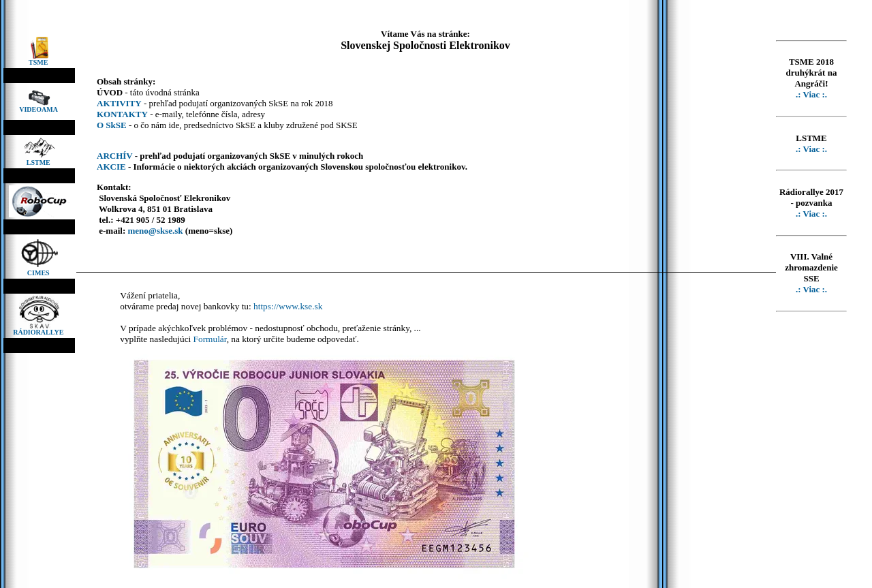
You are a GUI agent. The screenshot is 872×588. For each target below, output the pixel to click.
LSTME (40, 163)
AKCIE (111, 167)
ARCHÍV (115, 156)
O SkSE (112, 125)
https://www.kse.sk (288, 306)
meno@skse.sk (155, 231)
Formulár (210, 339)
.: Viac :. (811, 94)
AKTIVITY (119, 103)
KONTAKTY (122, 114)
